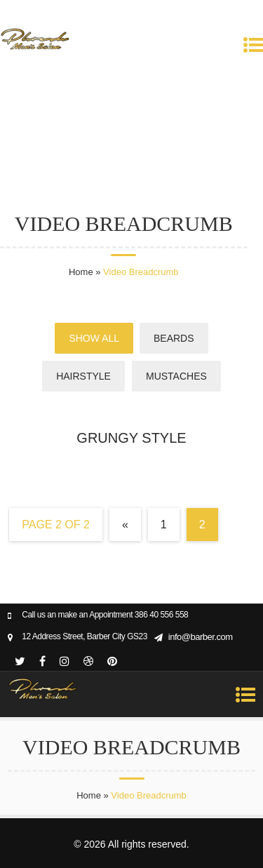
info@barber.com (201, 637)
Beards (174, 338)
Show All (94, 338)
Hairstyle (83, 376)
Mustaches (176, 376)
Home (81, 272)
